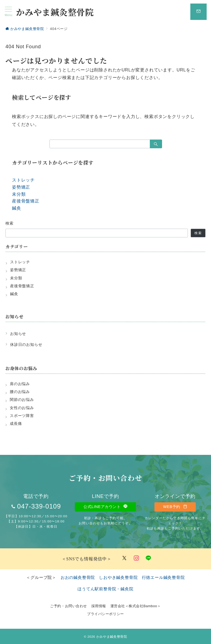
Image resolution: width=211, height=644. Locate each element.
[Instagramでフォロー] (136, 559)
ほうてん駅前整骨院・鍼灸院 (105, 589)
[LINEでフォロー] (148, 559)
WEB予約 (175, 507)
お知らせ (18, 334)
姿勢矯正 (21, 187)
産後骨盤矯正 (26, 201)
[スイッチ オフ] (198, 12)
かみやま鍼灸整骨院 (55, 12)
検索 (10, 223)
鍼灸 (17, 208)
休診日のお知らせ (26, 344)
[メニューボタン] (9, 12)
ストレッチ (23, 180)
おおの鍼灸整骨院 (78, 577)
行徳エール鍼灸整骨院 (163, 577)
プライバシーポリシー (105, 614)
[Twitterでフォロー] (125, 559)
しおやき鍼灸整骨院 (118, 577)
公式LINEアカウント (105, 507)
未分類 (19, 194)
